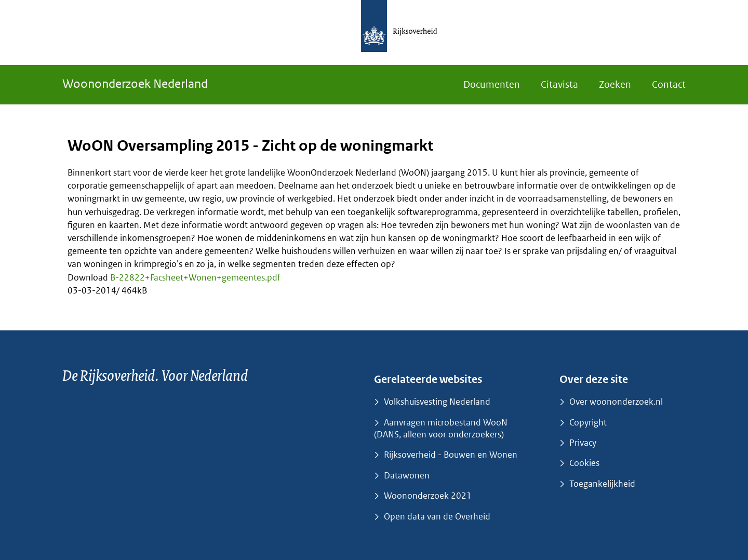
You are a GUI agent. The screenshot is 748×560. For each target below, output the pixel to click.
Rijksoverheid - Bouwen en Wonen (451, 455)
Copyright (588, 422)
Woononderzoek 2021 (428, 496)
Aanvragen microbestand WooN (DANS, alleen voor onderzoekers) (441, 428)
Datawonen (407, 475)
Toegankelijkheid (602, 484)
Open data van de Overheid (437, 516)
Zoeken (615, 84)
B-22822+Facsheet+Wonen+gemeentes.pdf (195, 277)
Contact (669, 84)
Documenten (492, 84)
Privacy (583, 443)
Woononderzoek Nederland (135, 83)
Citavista (559, 84)
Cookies (584, 463)
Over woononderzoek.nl (616, 402)
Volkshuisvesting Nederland (437, 402)
